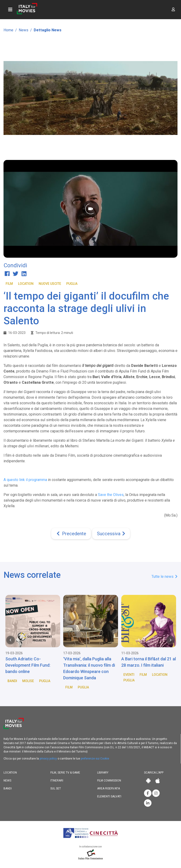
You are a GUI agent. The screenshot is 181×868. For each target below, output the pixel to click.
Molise (28, 681)
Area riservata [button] (109, 788)
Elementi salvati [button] (109, 796)
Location (26, 284)
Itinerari (57, 781)
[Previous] (71, 534)
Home (8, 30)
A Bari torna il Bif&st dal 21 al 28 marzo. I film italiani (149, 662)
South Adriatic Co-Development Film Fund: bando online (28, 665)
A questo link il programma (25, 480)
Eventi (129, 675)
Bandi (12, 681)
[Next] (111, 534)
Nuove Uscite (50, 284)
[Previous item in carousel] (11, 640)
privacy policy (48, 759)
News (24, 30)
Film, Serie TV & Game (65, 773)
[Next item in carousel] (170, 640)
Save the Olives (111, 495)
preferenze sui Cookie (95, 759)
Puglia (72, 284)
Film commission (109, 781)
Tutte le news (164, 577)
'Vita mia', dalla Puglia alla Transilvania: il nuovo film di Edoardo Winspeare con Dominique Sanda (89, 668)
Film (9, 284)
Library (103, 773)
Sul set (56, 788)
